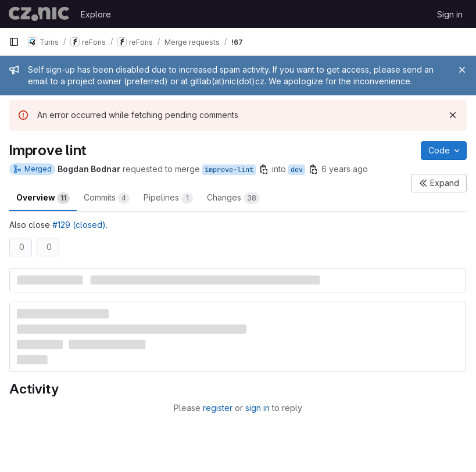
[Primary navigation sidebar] (14, 42)
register (218, 408)
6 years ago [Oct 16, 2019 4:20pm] (345, 169)
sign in (257, 408)
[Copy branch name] (264, 169)
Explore (96, 14)
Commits (107, 198)
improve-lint (229, 170)
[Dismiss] (453, 115)
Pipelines (168, 198)
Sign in (450, 14)
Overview (43, 198)
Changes (233, 198)
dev (297, 170)
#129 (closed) (79, 225)
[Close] (462, 70)
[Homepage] (39, 14)
